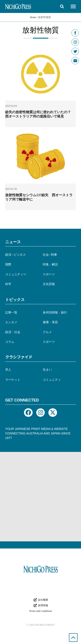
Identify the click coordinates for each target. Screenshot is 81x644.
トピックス (15, 300)
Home (33, 17)
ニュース (13, 242)
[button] (62, 6)
